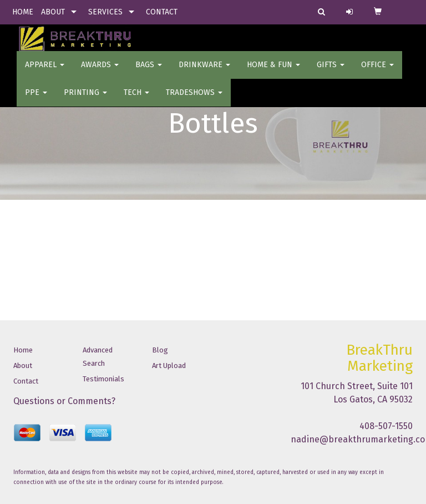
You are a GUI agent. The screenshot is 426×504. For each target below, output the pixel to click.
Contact (26, 381)
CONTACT (162, 12)
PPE (36, 100)
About (23, 366)
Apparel (45, 72)
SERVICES (105, 12)
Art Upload (169, 366)
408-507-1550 (386, 426)
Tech (136, 100)
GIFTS (331, 72)
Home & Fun (273, 72)
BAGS (149, 72)
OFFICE (377, 72)
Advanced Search (98, 357)
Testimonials (103, 379)
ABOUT (53, 12)
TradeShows (194, 100)
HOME (23, 12)
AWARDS (100, 72)
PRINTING (85, 100)
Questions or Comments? (64, 401)
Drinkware (204, 72)
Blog (160, 350)
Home (23, 350)
